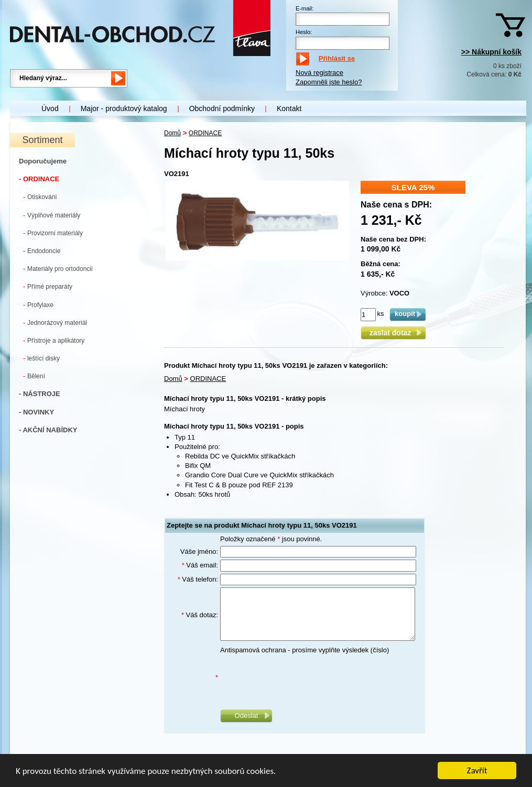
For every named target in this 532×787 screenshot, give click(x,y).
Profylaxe (38, 305)
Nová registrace (319, 73)
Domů (172, 133)
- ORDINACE (39, 179)
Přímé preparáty (48, 286)
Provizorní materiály (53, 233)
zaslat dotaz (393, 333)
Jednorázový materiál (55, 323)
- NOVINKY (36, 412)
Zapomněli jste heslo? (329, 82)
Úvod (50, 108)
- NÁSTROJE (40, 394)
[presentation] (300, 677)
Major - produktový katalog (124, 108)
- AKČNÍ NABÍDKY (48, 430)
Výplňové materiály (52, 215)
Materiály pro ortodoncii (58, 269)
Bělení (34, 376)
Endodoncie (42, 251)
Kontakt (289, 108)
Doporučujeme (43, 161)
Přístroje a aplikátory (54, 340)
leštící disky (41, 358)
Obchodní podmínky (222, 108)
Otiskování (40, 197)
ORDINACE (205, 133)
